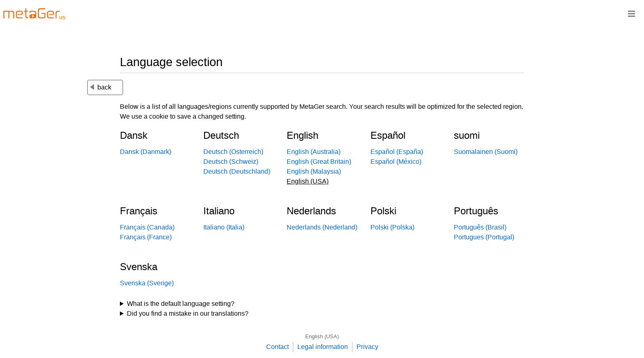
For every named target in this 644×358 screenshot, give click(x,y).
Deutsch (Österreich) (233, 152)
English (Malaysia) (314, 171)
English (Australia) (314, 152)
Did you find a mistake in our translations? (188, 313)
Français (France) (146, 237)
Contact (277, 347)
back (101, 87)
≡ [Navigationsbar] (631, 13)
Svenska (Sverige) (147, 283)
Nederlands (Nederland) (322, 227)
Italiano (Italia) (224, 227)
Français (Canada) (147, 227)
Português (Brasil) (480, 227)
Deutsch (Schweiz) (231, 162)
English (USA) (322, 336)
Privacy (367, 347)
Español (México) (396, 162)
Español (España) (397, 152)
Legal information (323, 347)
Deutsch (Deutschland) (237, 171)
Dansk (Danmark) (146, 152)
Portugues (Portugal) (484, 237)
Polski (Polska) (392, 227)
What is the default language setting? (181, 304)
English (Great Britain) (319, 162)
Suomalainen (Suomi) (486, 152)
